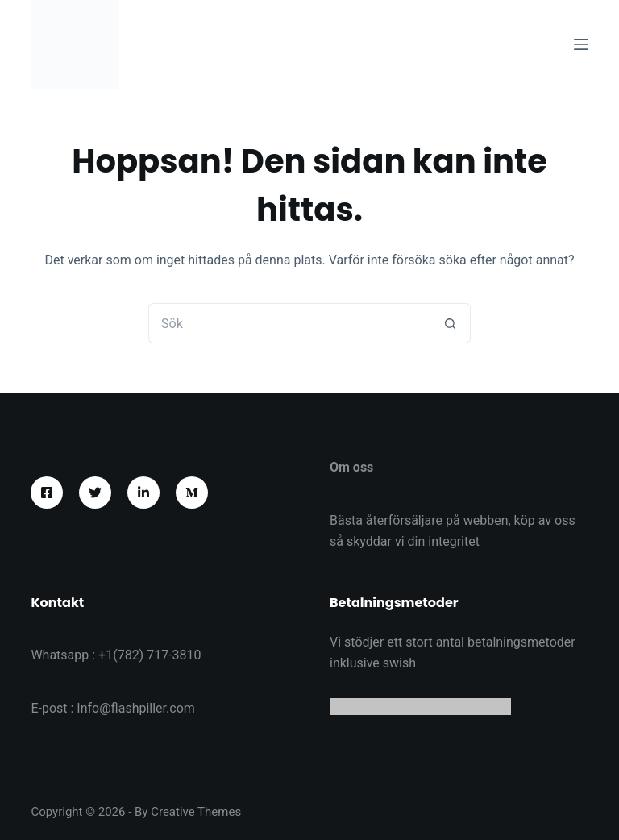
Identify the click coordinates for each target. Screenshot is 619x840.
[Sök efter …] (289, 323)
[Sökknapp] (451, 323)
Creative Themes (196, 812)
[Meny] (581, 44)
